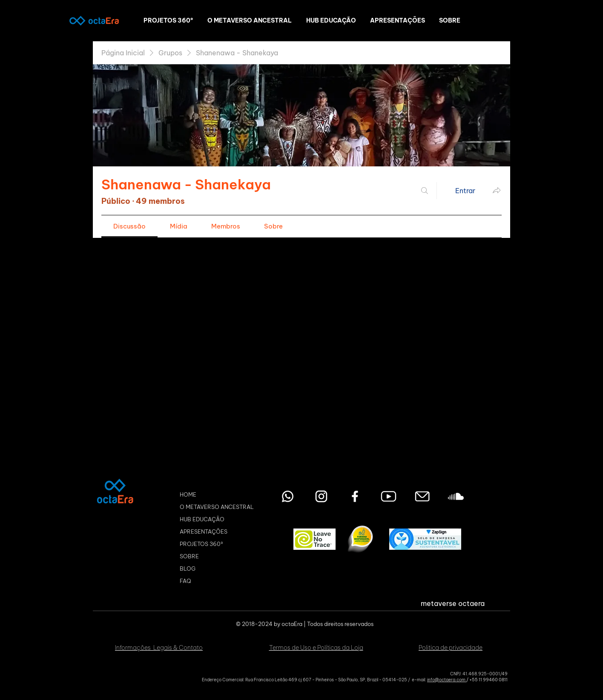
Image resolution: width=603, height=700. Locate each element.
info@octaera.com (447, 680)
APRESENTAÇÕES (204, 531)
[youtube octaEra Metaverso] (389, 496)
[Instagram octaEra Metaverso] (321, 496)
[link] (129, 226)
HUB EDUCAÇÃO (202, 519)
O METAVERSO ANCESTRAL (217, 507)
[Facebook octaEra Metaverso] (355, 496)
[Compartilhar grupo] (497, 190)
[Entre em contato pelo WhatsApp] (288, 496)
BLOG (188, 569)
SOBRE (189, 556)
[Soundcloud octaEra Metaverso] (456, 496)
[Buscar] (425, 191)
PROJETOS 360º (201, 544)
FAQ (185, 581)
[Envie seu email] (422, 496)
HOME (188, 494)
